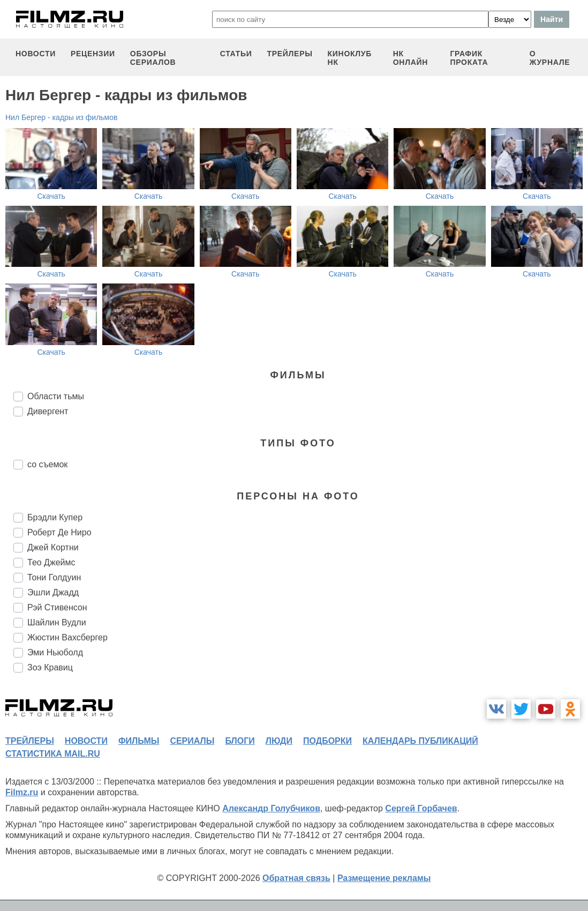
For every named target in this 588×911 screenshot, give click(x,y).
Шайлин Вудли (57, 622)
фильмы (139, 741)
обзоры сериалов (153, 58)
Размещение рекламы (384, 878)
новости (36, 54)
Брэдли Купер (55, 517)
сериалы (192, 741)
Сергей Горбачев (421, 808)
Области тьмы (56, 396)
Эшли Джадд (53, 592)
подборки (327, 741)
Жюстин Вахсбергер (67, 637)
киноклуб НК (350, 58)
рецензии (93, 54)
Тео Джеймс (51, 562)
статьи (236, 54)
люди (279, 741)
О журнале (550, 58)
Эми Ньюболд (55, 652)
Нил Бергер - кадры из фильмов (61, 117)
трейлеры (289, 54)
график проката (469, 58)
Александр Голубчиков (271, 808)
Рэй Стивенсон (57, 607)
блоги (240, 741)
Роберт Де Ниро (59, 532)
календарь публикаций (420, 741)
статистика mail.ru (53, 754)
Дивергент (48, 411)
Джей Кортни (53, 547)
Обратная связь (296, 878)
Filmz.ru (22, 792)
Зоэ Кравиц (50, 667)
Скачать (51, 196)
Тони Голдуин (54, 577)
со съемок (47, 464)
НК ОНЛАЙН (410, 58)
